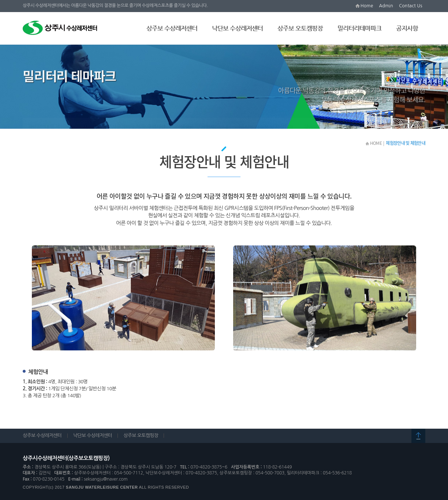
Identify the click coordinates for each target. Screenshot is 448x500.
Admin (386, 6)
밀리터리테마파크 (359, 28)
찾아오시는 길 (318, 120)
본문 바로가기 (0, 0)
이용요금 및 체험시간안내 (202, 120)
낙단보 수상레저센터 (237, 28)
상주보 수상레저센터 (172, 28)
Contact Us (411, 6)
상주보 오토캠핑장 (300, 28)
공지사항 (407, 28)
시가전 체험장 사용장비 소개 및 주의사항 (124, 120)
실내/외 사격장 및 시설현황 (266, 120)
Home (367, 6)
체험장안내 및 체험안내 (50, 119)
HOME (374, 143)
